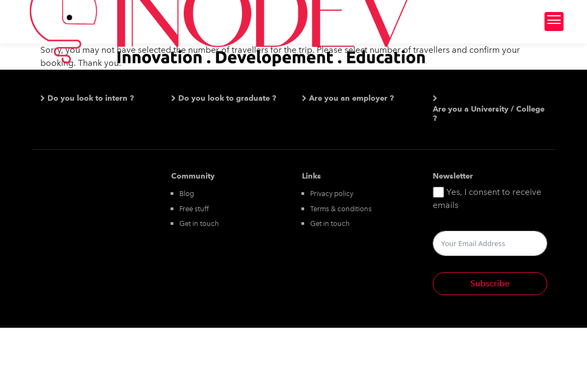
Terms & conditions (341, 209)
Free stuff (194, 209)
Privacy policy (332, 194)
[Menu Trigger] (554, 22)
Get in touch (199, 223)
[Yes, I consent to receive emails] (438, 192)
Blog (187, 194)
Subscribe (490, 283)
